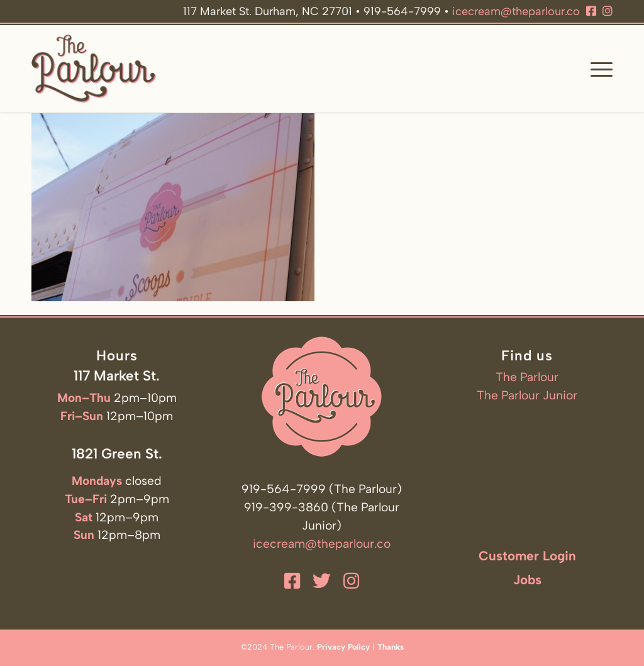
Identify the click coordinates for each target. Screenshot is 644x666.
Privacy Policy (343, 647)
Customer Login (527, 556)
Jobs (527, 580)
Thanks (391, 647)
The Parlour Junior (527, 395)
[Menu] (597, 69)
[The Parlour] (94, 69)
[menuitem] (597, 69)
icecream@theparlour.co (516, 11)
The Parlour (527, 377)
